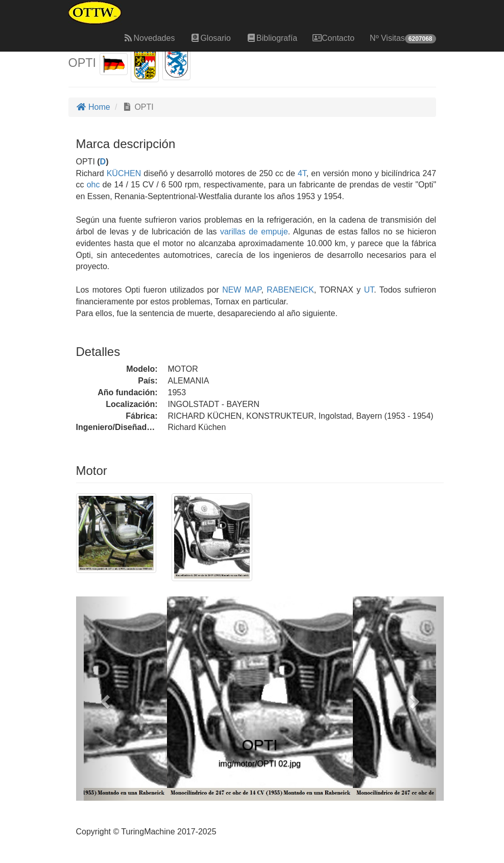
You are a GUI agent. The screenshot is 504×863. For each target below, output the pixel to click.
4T (302, 173)
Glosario (210, 38)
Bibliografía (272, 38)
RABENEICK (289, 290)
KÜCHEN (123, 173)
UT (367, 290)
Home (93, 107)
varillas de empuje (254, 232)
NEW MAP (240, 290)
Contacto (333, 38)
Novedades (149, 38)
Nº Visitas (403, 39)
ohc (93, 185)
